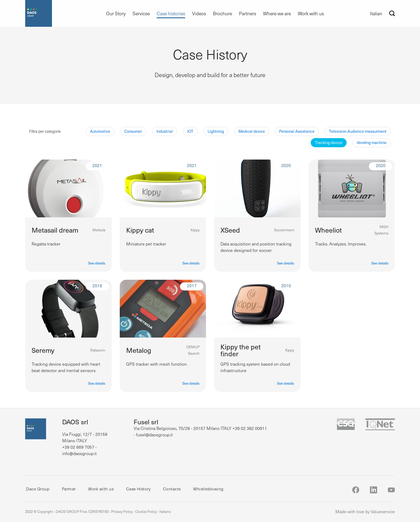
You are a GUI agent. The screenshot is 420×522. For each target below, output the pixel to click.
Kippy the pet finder (241, 350)
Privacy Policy (122, 511)
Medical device (252, 131)
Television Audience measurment (358, 131)
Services (141, 13)
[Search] (392, 13)
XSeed (230, 230)
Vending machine (372, 142)
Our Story (116, 13)
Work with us (311, 13)
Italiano (165, 511)
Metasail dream (55, 230)
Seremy (43, 350)
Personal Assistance (297, 131)
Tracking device (329, 142)
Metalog (139, 350)
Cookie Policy (146, 511)
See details (97, 263)
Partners (247, 13)
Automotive (100, 131)
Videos (199, 13)
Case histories (171, 13)
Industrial (165, 131)
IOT (190, 131)
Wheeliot (328, 230)
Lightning (216, 131)
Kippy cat (140, 230)
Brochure (222, 13)
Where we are (277, 13)
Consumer (133, 131)
